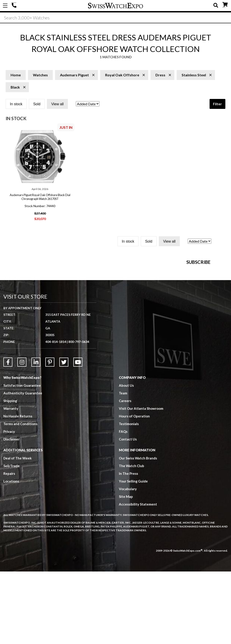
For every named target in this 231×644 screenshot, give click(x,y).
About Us (126, 458)
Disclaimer (12, 512)
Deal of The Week (18, 531)
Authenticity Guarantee (23, 466)
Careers (125, 473)
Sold (37, 104)
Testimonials (129, 496)
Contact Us (128, 512)
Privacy (9, 504)
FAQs (123, 504)
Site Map (126, 569)
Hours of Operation (134, 489)
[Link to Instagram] (22, 435)
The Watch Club (132, 539)
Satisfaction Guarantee (22, 458)
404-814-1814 (15, 6)
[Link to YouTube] (78, 435)
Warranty (11, 481)
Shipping (10, 473)
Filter (217, 104)
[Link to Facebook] (8, 435)
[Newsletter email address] (147, 317)
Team (123, 466)
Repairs (9, 546)
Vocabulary (128, 562)
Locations (11, 554)
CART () (225, 5)
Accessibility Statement (138, 577)
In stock (16, 104)
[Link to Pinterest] (50, 435)
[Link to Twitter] (64, 435)
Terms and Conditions (21, 496)
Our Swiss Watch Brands (138, 531)
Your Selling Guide (133, 554)
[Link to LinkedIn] (36, 435)
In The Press (129, 546)
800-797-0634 (79, 414)
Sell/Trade (12, 539)
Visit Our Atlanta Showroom (141, 481)
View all (57, 104)
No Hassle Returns (18, 489)
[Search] (115, 18)
